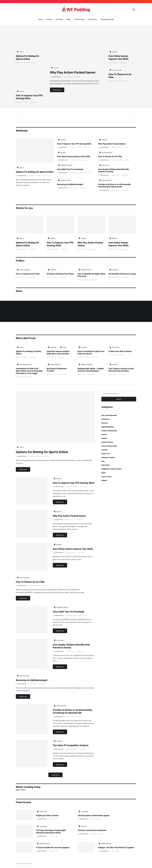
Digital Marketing (107, 427)
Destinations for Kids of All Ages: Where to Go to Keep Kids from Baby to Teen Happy (29, 371)
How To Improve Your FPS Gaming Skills (29, 97)
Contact (49, 19)
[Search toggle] (134, 10)
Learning (104, 450)
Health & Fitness (107, 442)
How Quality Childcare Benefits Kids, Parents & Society (114, 171)
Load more (55, 775)
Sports (104, 473)
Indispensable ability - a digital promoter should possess (91, 370)
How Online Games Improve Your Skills (118, 58)
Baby (69, 19)
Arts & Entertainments (109, 415)
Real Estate (105, 465)
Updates (104, 480)
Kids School (92, 19)
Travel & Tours (106, 477)
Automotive (105, 419)
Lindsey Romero (56, 77)
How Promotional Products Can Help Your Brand (91, 353)
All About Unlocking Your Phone (60, 274)
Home (40, 19)
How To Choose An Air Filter (120, 76)
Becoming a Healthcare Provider (57, 370)
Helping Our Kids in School (47, 816)
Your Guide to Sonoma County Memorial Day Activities (121, 370)
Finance (104, 434)
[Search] (119, 393)
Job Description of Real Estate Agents (94, 816)
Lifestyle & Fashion (108, 457)
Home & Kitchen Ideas (109, 446)
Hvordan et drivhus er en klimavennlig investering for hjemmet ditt (114, 186)
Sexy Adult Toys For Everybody (70, 169)
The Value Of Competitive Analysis (71, 745)
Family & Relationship (109, 431)
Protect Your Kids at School (120, 351)
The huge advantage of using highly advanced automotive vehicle (51, 832)
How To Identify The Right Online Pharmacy (91, 275)
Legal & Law (106, 454)
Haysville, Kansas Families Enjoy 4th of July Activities (58, 353)
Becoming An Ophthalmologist (70, 184)
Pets (103, 461)
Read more (57, 90)
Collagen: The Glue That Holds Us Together (116, 848)
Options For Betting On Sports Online (27, 58)
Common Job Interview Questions (92, 830)
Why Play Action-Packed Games (73, 73)
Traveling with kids (107, 19)
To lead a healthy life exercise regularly (53, 848)
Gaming (104, 438)
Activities (59, 19)
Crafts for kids (79, 19)
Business (105, 423)
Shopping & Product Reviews (112, 469)
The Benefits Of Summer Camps (122, 274)
